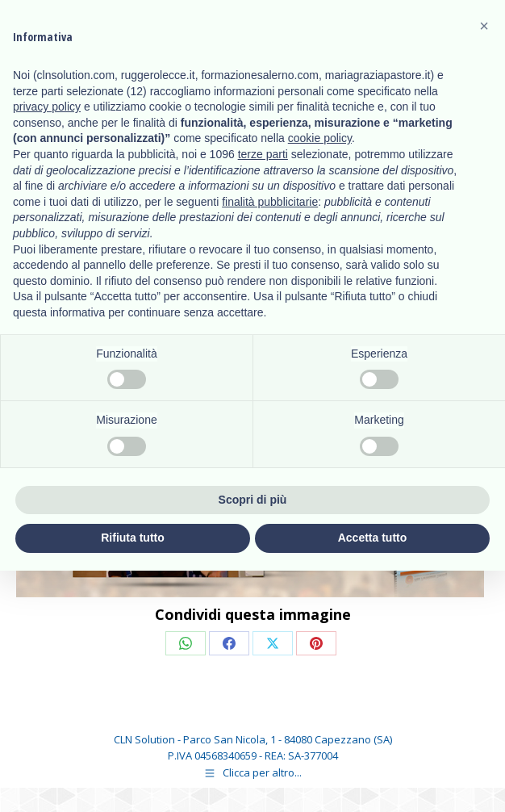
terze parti (263, 154)
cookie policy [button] (320, 138)
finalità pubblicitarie (270, 202)
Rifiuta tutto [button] (133, 538)
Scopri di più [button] (253, 500)
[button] (484, 26)
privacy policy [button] (47, 107)
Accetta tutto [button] (373, 538)
